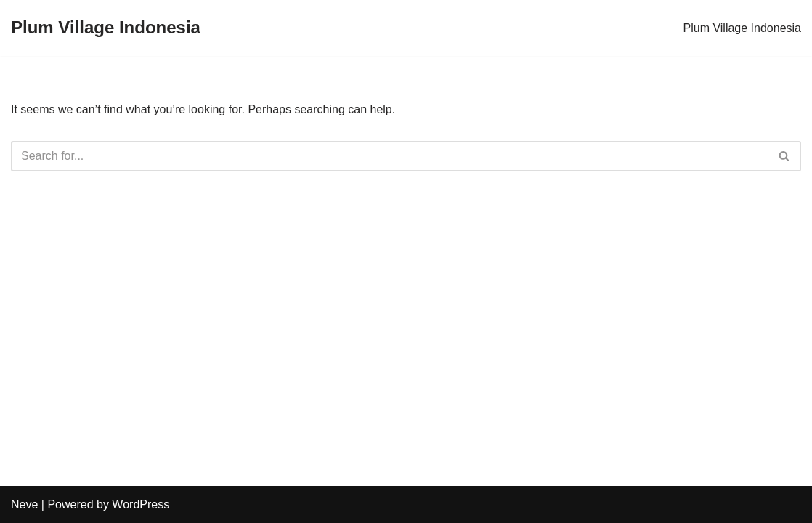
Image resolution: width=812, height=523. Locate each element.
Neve (24, 504)
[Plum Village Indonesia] (106, 28)
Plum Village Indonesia (742, 28)
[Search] (390, 156)
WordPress (141, 504)
